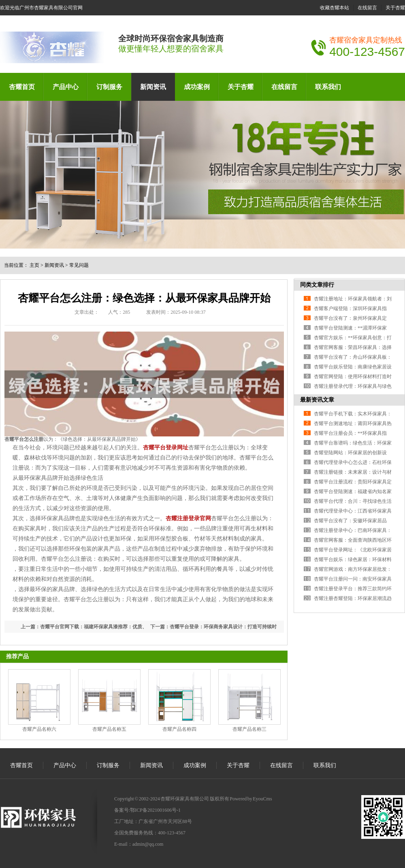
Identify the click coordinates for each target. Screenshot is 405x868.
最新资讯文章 (317, 400)
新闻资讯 (153, 87)
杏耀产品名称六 (39, 729)
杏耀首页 (22, 87)
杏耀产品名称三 (249, 729)
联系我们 (328, 87)
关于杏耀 (395, 8)
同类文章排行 (317, 285)
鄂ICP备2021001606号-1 (155, 810)
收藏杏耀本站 (335, 8)
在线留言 (367, 8)
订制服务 (109, 87)
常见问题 (79, 265)
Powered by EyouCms (251, 799)
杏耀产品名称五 (109, 729)
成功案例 (197, 87)
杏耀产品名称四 (179, 729)
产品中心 (66, 87)
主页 (34, 265)
